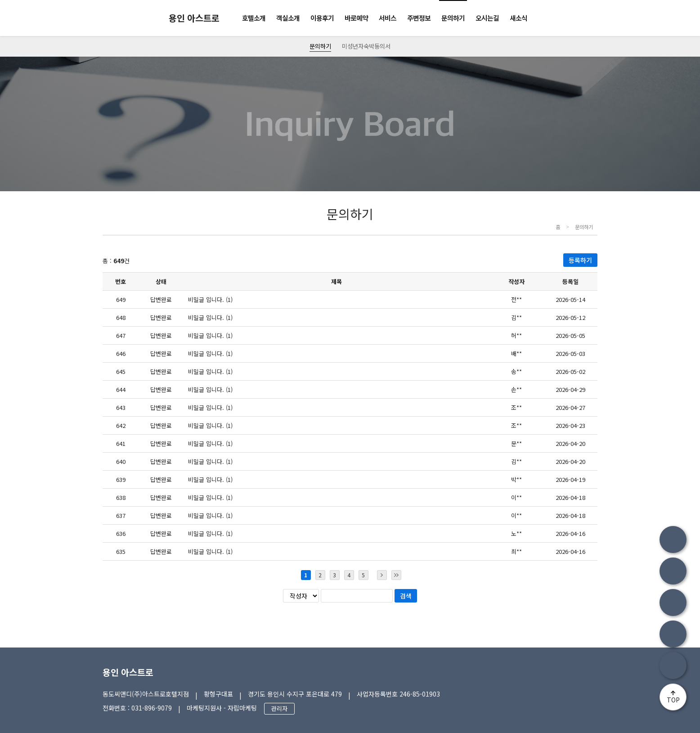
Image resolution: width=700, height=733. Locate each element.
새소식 (518, 18)
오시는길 (487, 18)
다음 (382, 575)
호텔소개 (254, 18)
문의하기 (453, 18)
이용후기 (322, 18)
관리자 (279, 708)
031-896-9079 (152, 708)
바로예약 (356, 18)
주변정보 (419, 18)
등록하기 (580, 260)
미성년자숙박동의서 (366, 46)
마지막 (396, 575)
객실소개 (288, 18)
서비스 (388, 18)
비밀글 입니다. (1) (210, 299)
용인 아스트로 (128, 672)
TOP (673, 700)
